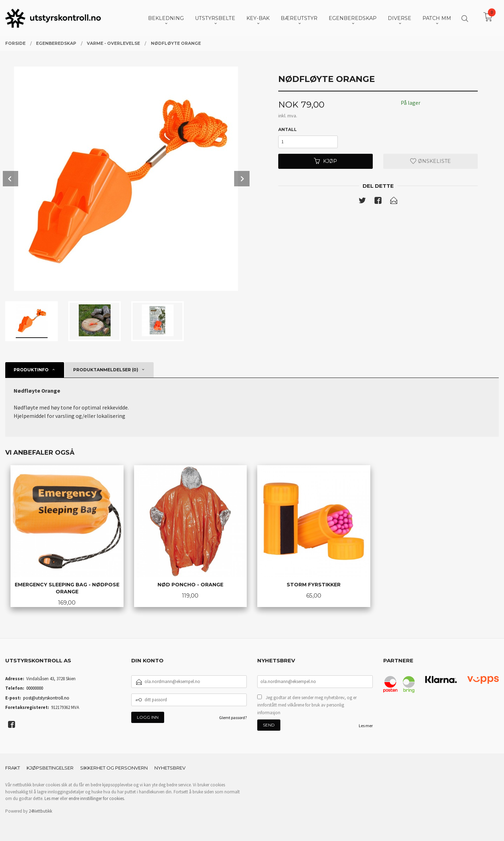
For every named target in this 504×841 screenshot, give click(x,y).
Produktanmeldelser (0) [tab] (106, 370)
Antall (288, 129)
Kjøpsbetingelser (50, 768)
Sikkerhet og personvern (114, 768)
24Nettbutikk (40, 811)
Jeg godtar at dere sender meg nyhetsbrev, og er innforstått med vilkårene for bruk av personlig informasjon (307, 705)
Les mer (366, 726)
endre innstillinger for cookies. (97, 798)
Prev (10, 179)
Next (242, 179)
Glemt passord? (233, 718)
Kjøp (325, 161)
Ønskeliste (430, 161)
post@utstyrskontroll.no (46, 698)
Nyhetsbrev (170, 768)
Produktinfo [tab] (31, 370)
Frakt (13, 768)
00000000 (35, 688)
